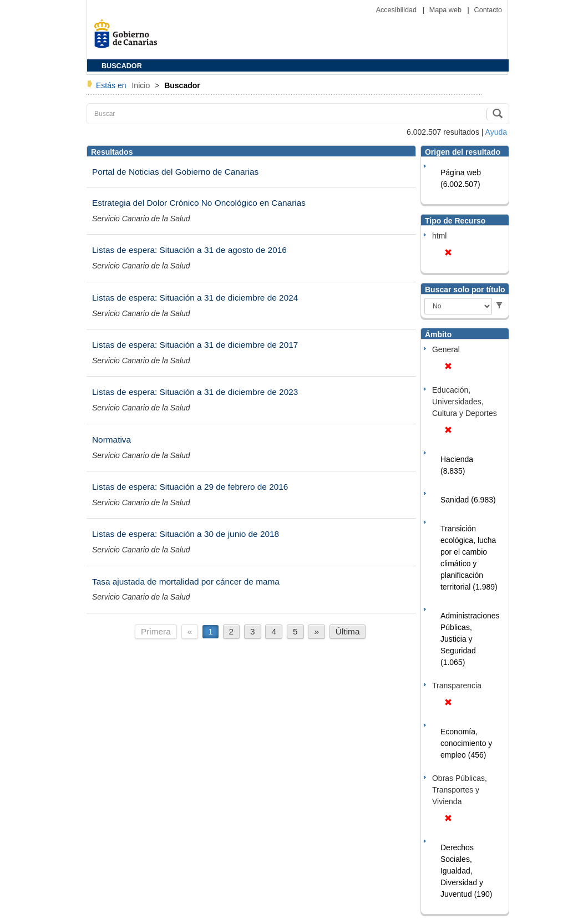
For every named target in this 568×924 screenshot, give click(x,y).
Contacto (488, 10)
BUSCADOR (122, 66)
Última (348, 631)
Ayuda (496, 132)
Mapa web (447, 10)
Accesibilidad (397, 10)
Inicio (142, 85)
